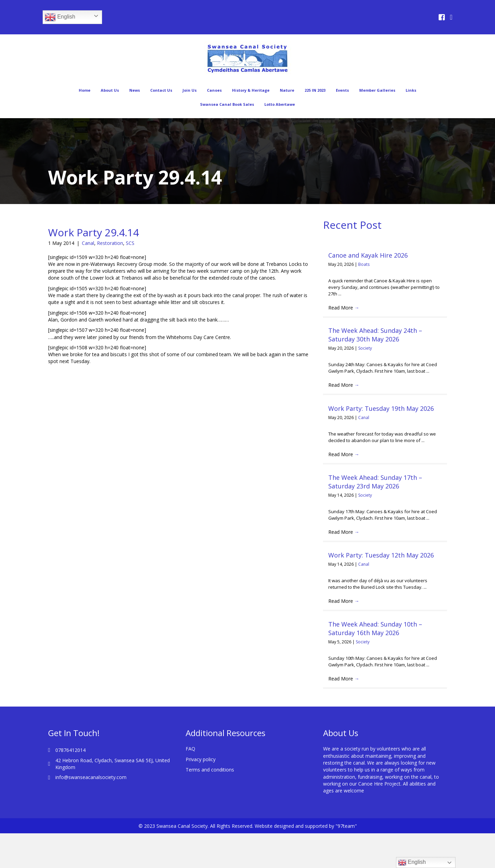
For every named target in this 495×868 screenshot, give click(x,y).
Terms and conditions (210, 770)
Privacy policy (201, 759)
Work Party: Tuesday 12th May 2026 (381, 555)
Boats (364, 264)
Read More (344, 308)
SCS (130, 243)
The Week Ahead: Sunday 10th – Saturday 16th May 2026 (375, 628)
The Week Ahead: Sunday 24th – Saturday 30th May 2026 (375, 335)
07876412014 (70, 750)
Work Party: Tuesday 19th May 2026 (381, 408)
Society (365, 348)
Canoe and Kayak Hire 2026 (368, 255)
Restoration (110, 243)
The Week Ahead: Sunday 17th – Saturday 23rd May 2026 (375, 482)
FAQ (190, 749)
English (60, 17)
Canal (88, 243)
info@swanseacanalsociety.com (91, 777)
